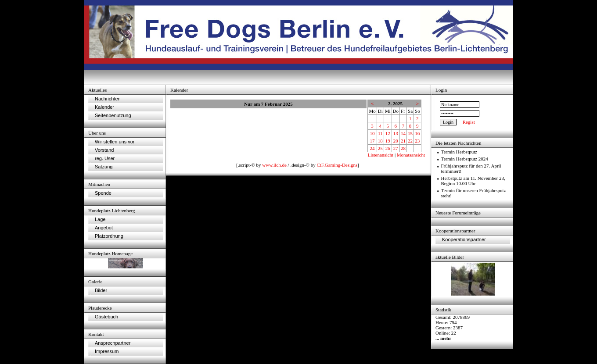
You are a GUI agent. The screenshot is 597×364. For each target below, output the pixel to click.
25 (380, 148)
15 (410, 133)
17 (372, 141)
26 (388, 148)
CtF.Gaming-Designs (337, 165)
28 (403, 148)
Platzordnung (109, 236)
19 (388, 141)
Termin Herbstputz (459, 152)
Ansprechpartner (113, 343)
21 (403, 141)
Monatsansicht (411, 155)
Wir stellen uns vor (115, 142)
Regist (469, 122)
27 (396, 148)
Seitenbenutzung (113, 115)
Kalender (104, 107)
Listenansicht (380, 155)
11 (380, 133)
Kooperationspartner (464, 239)
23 (417, 141)
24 (372, 148)
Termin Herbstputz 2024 (465, 159)
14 (403, 133)
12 (388, 133)
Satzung (104, 167)
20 (396, 141)
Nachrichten (108, 99)
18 (380, 141)
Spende (103, 193)
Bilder (101, 290)
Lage (100, 219)
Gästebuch (106, 317)
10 (372, 133)
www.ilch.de (274, 165)
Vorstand (104, 150)
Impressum (107, 351)
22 (410, 141)
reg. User (105, 158)
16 (417, 133)
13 (396, 133)
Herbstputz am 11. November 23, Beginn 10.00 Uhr (473, 181)
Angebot (104, 228)
